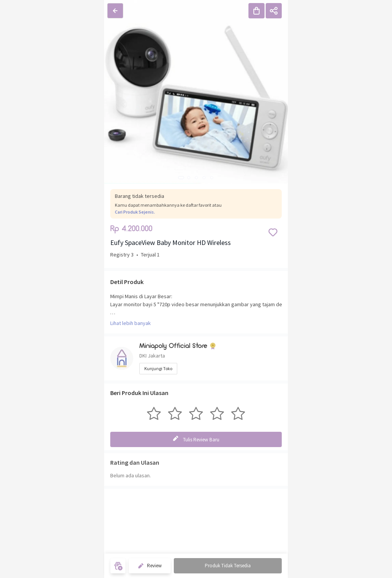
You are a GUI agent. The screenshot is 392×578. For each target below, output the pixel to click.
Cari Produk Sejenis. (135, 212)
